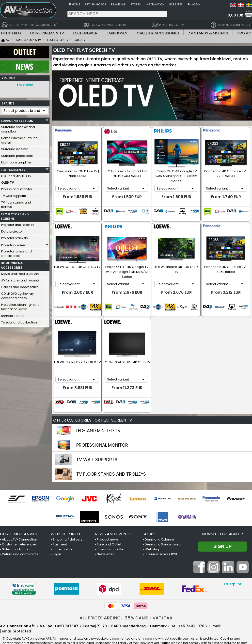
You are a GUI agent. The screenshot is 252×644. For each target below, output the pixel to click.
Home (76, 4)
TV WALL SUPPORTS (97, 445)
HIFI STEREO (11, 33)
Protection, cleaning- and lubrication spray (20, 306)
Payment (60, 530)
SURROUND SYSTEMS (17, 120)
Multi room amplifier (16, 161)
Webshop (153, 535)
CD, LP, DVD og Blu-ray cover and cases (17, 295)
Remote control (13, 315)
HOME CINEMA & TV (47, 33)
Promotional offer (111, 535)
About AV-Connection (20, 525)
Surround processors (17, 154)
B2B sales (176, 4)
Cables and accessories (20, 286)
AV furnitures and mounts (20, 279)
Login (196, 4)
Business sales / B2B (161, 540)
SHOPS (149, 520)
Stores (136, 4)
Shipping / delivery (68, 525)
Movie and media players (20, 272)
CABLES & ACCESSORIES (158, 33)
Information (155, 4)
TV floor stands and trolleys (16, 203)
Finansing (118, 4)
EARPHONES (117, 33)
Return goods (95, 4)
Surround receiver (14, 148)
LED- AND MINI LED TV (98, 416)
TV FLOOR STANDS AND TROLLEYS (111, 460)
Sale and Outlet (109, 530)
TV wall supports (14, 195)
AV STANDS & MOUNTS (208, 33)
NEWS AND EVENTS (113, 520)
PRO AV (244, 33)
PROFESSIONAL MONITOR (102, 431)
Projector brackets (15, 237)
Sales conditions (15, 535)
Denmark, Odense (159, 525)
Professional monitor (17, 188)
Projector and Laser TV (18, 224)
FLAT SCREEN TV (13, 168)
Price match (62, 535)
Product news (108, 525)
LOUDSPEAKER (85, 33)
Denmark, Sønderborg (163, 530)
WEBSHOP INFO (65, 520)
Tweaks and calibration (19, 321)
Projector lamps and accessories (16, 252)
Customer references (19, 530)
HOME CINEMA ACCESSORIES (12, 264)
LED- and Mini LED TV (16, 175)
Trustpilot (25, 85)
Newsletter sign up (222, 520)
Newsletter (105, 540)
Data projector (12, 230)
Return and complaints (20, 540)
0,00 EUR (235, 15)
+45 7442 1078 (191, 612)
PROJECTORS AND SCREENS (15, 215)
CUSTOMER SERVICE (19, 520)
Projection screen (14, 244)
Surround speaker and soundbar (18, 128)
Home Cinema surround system (19, 139)
